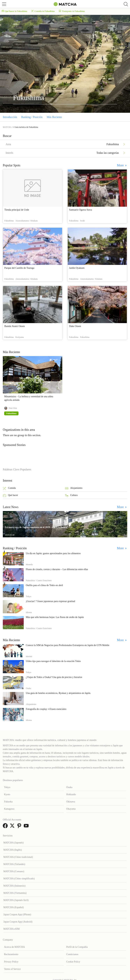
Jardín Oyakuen (77, 268)
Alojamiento (74, 488)
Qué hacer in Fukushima (14, 11)
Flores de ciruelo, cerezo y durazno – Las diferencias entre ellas (57, 569)
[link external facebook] (6, 827)
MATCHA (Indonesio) (14, 886)
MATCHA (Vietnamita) (15, 893)
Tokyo (7, 787)
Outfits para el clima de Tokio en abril (44, 585)
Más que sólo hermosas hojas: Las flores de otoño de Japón (55, 617)
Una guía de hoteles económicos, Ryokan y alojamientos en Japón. (58, 693)
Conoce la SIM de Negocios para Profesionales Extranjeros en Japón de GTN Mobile (68, 645)
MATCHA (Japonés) (14, 843)
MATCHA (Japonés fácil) (16, 900)
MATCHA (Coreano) (14, 871)
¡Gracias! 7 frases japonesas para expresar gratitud (50, 601)
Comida (9, 488)
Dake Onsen (75, 326)
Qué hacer (10, 496)
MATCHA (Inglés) (13, 850)
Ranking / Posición (32, 117)
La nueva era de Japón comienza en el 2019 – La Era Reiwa (36, 527)
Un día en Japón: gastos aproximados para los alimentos (53, 553)
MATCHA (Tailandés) (14, 864)
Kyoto (7, 794)
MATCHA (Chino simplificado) (19, 879)
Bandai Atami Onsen (15, 326)
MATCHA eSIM (12, 929)
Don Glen (13, 408)
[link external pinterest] (20, 827)
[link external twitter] (13, 827)
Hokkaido (71, 794)
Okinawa (71, 802)
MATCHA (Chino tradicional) (18, 857)
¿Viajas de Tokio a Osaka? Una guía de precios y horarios (54, 677)
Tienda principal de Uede (17, 210)
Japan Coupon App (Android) (18, 922)
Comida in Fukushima (43, 11)
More (121, 165)
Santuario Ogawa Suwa (81, 210)
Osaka (69, 787)
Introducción (10, 117)
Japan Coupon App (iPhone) (17, 915)
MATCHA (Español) (14, 907)
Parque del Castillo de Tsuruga (19, 268)
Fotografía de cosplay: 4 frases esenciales (46, 709)
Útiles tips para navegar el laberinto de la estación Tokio (53, 661)
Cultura (71, 496)
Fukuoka (8, 802)
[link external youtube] (27, 827)
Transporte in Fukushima (72, 11)
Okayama (71, 809)
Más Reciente (54, 117)
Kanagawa (9, 809)
